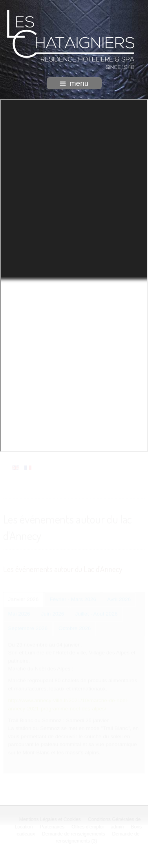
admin (118, 827)
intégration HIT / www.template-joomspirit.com (74, 862)
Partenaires (53, 827)
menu (74, 83)
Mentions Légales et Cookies (50, 819)
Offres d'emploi (88, 827)
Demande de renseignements (74, 834)
